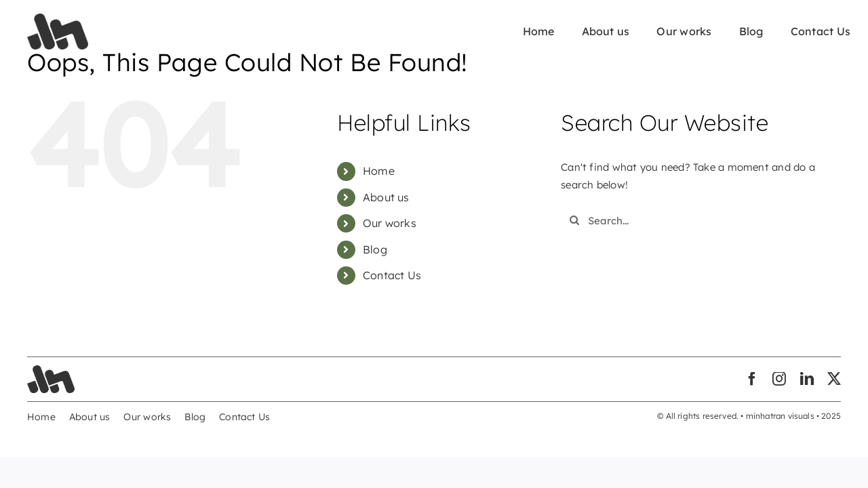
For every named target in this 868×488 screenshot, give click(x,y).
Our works (390, 223)
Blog (375, 249)
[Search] (574, 220)
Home (379, 171)
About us (386, 197)
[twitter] (834, 379)
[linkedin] (807, 379)
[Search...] (690, 220)
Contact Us (392, 275)
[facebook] (752, 379)
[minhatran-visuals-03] (58, 19)
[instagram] (779, 379)
